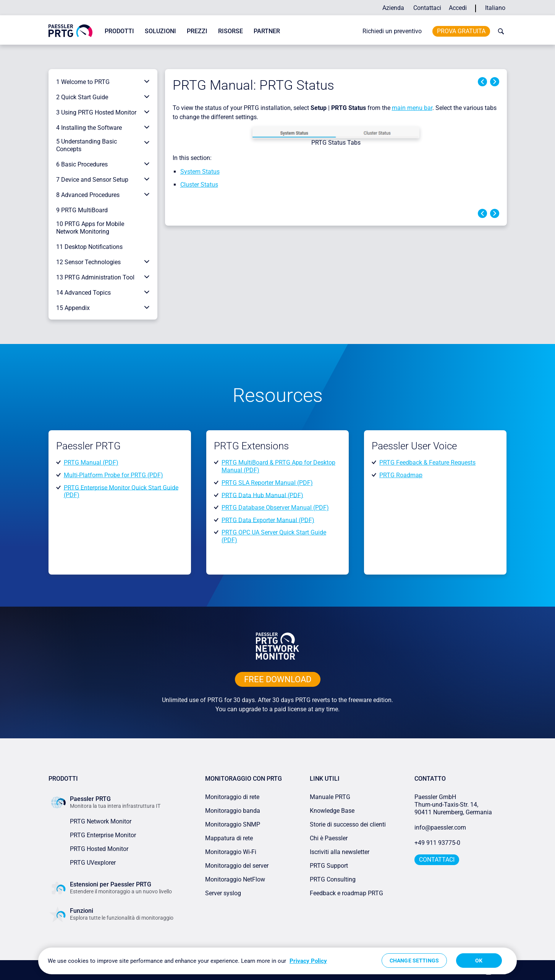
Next (495, 82)
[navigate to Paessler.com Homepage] (70, 30)
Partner (267, 31)
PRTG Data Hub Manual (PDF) (262, 495)
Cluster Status (199, 185)
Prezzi (197, 31)
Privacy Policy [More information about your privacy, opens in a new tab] (308, 961)
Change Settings (414, 961)
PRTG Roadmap (401, 475)
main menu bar (412, 108)
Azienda (393, 8)
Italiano (495, 8)
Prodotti (119, 31)
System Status (200, 172)
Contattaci (427, 8)
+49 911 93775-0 (437, 843)
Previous (482, 82)
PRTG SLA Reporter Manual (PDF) (267, 483)
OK (479, 961)
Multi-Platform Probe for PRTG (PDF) (113, 475)
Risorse (231, 31)
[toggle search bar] (499, 31)
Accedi (458, 8)
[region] (277, 961)
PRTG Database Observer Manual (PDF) (275, 508)
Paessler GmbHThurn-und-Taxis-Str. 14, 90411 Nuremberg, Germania (453, 805)
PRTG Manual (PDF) (91, 463)
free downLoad (278, 679)
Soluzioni (160, 31)
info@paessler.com (440, 827)
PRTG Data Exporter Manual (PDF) (268, 520)
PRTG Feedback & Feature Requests (427, 463)
